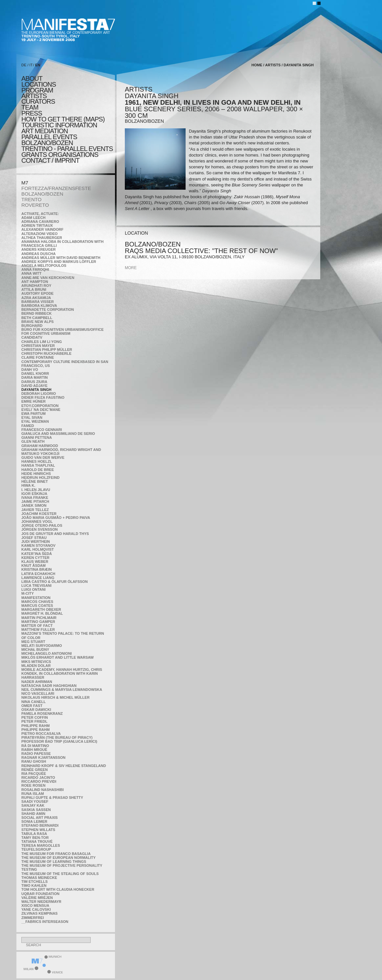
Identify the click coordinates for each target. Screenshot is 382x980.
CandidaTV (32, 337)
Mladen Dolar (36, 666)
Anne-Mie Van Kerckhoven (48, 278)
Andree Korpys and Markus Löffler (59, 262)
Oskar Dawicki (36, 710)
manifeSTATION (36, 598)
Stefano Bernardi (40, 825)
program (37, 90)
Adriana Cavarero (40, 222)
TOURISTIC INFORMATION (59, 125)
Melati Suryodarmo (42, 646)
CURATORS (38, 101)
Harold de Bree (38, 470)
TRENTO (31, 199)
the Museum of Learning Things (54, 862)
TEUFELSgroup (36, 849)
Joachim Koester (39, 514)
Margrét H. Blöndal (42, 613)
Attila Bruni (34, 289)
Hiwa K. (28, 485)
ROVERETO (35, 205)
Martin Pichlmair (39, 618)
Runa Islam (33, 794)
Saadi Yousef (35, 801)
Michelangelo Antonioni (46, 653)
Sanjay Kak (33, 805)
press (32, 113)
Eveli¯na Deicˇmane (41, 410)
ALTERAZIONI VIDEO (39, 234)
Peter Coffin (35, 717)
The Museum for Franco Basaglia (56, 854)
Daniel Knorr (35, 373)
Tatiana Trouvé (37, 842)
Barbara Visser (38, 302)
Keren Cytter (35, 558)
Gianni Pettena (37, 437)
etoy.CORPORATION (40, 406)
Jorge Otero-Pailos (42, 525)
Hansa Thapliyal (38, 465)
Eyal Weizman (35, 421)
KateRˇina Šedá (37, 554)
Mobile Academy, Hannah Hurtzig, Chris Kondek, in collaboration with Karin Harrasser (62, 673)
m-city (28, 593)
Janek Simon (34, 505)
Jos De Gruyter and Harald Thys (55, 534)
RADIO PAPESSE (36, 754)
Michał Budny (35, 650)
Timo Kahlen (34, 885)
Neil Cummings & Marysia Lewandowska (62, 690)
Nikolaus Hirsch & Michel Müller (56, 697)
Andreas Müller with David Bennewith (61, 258)
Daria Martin (34, 377)
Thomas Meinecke (39, 878)
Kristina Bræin (36, 569)
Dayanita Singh (36, 390)
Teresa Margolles (41, 845)
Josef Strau (34, 538)
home (257, 65)
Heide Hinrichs (36, 474)
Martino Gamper (38, 622)
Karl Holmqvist (38, 549)
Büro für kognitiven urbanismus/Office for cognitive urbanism (63, 331)
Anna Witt (31, 273)
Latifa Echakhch (38, 574)
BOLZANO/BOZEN (42, 194)
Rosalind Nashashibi (43, 790)
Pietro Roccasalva (41, 734)
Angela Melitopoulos (44, 266)
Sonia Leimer (34, 821)
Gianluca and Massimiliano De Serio (58, 434)
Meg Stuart (33, 642)
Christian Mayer (38, 346)
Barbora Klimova (39, 306)
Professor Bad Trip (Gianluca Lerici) (59, 741)
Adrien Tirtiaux (37, 225)
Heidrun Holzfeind (40, 478)
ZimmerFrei (33, 918)
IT (31, 65)
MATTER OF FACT (37, 626)
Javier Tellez (35, 510)
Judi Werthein (36, 542)
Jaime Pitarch (35, 501)
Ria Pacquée (34, 774)
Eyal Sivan (32, 417)
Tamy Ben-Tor (35, 838)
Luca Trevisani (36, 586)
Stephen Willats (38, 830)
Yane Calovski (36, 909)
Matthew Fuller (38, 629)
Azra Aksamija (36, 298)
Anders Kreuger (39, 249)
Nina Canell (34, 702)
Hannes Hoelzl (37, 461)
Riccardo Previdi (39, 781)
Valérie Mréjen (37, 898)
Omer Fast (32, 706)
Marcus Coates (37, 606)
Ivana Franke (35, 498)
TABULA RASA (34, 834)
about (32, 78)
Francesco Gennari (42, 430)
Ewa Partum (34, 414)
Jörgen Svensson (40, 529)
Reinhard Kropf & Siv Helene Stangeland (64, 766)
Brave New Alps (37, 322)
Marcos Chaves (37, 602)
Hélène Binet (35, 481)
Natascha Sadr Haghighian (49, 686)
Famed (28, 426)
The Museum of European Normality (58, 858)
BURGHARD (32, 326)
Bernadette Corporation (48, 309)
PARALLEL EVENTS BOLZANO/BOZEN (49, 140)
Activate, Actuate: (40, 214)
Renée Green (34, 770)
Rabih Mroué (34, 750)
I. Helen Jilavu (36, 490)
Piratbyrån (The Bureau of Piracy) (57, 737)
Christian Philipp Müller (47, 350)
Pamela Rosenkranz (42, 714)
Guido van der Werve (43, 458)
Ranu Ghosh (34, 761)
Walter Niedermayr (41, 902)
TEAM (30, 107)
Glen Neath (33, 441)
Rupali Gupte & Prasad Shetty (52, 798)
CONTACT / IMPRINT (50, 160)
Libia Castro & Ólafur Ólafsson (55, 582)
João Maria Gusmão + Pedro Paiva (56, 518)
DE (24, 65)
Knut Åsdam (34, 565)
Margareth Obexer (41, 609)
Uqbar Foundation (40, 894)
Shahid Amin (33, 814)
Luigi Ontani (34, 589)
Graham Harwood (40, 446)
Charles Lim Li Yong (42, 342)
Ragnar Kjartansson (43, 757)
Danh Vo (30, 370)
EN (38, 65)
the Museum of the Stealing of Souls (60, 874)
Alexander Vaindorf (42, 229)
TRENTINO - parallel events (67, 149)
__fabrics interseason (45, 922)
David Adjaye (34, 386)
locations (39, 84)
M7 (25, 183)
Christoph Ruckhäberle (46, 353)
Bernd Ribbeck (36, 313)
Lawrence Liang (38, 578)
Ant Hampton (35, 282)
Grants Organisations (60, 155)
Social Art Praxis (40, 818)
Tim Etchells (34, 882)
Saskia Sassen (36, 810)
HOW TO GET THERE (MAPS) (63, 119)
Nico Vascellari (38, 693)
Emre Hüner (34, 401)
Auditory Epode (37, 293)
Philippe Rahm (35, 726)
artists (34, 96)
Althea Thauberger (42, 238)
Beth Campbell (37, 318)
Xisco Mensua (35, 905)
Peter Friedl (34, 721)
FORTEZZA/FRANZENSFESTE (56, 188)
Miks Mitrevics (36, 662)
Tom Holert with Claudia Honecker (58, 889)
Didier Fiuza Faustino (43, 397)
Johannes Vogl (37, 522)
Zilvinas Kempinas (39, 913)
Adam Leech (33, 218)
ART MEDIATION (45, 131)
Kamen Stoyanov (38, 545)
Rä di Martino (35, 746)
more (131, 268)
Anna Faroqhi (35, 269)
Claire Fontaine (38, 357)
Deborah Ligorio (39, 394)
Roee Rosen (33, 785)
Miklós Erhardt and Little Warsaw (57, 657)
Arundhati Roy (36, 286)
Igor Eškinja (34, 494)
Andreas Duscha (39, 254)
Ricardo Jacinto (38, 778)
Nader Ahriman (37, 682)
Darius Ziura (34, 382)
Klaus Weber (35, 562)
